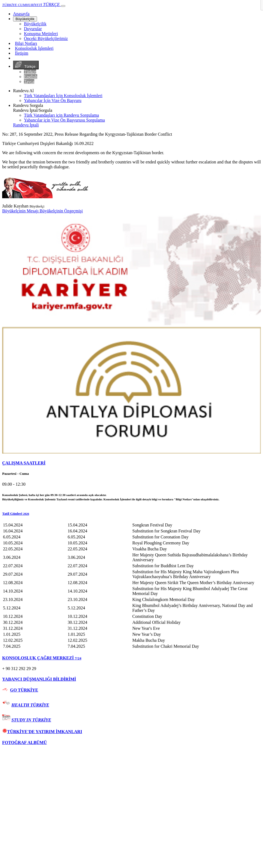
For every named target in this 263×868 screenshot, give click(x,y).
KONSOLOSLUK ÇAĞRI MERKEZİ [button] (42, 658)
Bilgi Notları (26, 43)
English (31, 77)
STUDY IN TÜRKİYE (31, 720)
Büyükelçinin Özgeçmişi (61, 211)
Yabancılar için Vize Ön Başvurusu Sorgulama (64, 120)
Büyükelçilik (25, 19)
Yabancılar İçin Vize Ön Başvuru (53, 100)
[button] (131, 514)
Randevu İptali (26, 125)
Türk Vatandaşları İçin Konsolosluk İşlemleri (63, 96)
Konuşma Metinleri (41, 34)
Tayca (29, 81)
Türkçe (26, 65)
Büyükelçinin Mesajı (21, 211)
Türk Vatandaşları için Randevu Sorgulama (61, 115)
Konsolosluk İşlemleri (34, 48)
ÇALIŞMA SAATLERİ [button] (24, 463)
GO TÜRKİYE (24, 690)
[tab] (131, 463)
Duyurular (33, 29)
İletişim (22, 53)
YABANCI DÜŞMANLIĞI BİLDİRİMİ (39, 679)
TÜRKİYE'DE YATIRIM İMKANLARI (42, 732)
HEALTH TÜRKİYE (30, 705)
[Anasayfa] (21, 14)
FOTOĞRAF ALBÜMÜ (24, 743)
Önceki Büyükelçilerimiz (46, 38)
